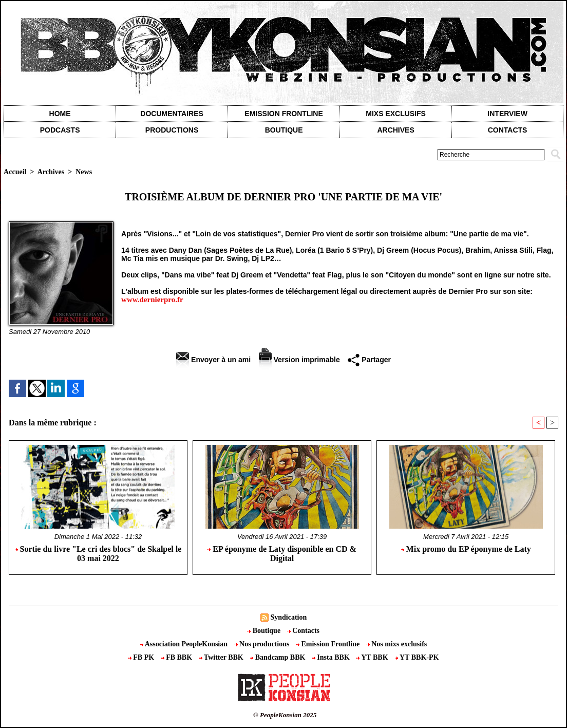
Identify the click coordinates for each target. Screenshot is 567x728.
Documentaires (172, 114)
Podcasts (60, 130)
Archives (395, 130)
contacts (508, 130)
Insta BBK (332, 657)
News (84, 172)
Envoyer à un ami (213, 360)
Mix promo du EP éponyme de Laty (466, 549)
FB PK (142, 657)
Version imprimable (299, 360)
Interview (507, 114)
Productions (172, 130)
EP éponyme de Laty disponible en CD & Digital (282, 554)
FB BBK (178, 657)
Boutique (284, 130)
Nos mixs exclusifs (397, 644)
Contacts (304, 631)
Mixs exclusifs (396, 114)
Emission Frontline (283, 114)
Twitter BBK (222, 657)
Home (60, 114)
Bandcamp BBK (279, 657)
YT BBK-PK (417, 657)
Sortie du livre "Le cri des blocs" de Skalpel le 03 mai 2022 (98, 554)
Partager (369, 360)
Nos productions (263, 644)
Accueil (15, 172)
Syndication (288, 617)
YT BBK (373, 657)
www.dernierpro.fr (152, 300)
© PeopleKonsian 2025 (285, 715)
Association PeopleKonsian (185, 644)
